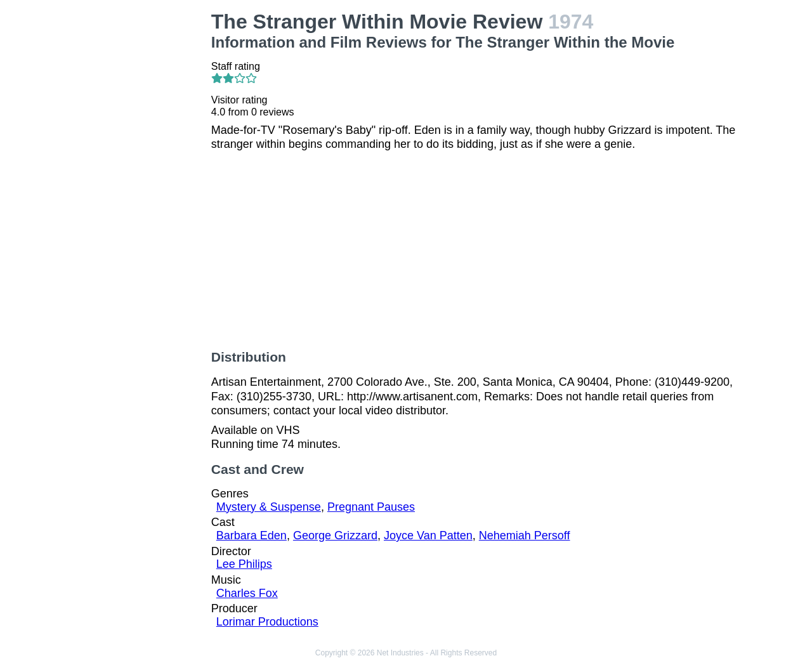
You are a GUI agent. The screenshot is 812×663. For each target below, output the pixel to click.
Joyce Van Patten (428, 535)
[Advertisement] (142, 200)
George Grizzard (335, 535)
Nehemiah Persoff (525, 535)
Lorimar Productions (267, 622)
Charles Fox (247, 593)
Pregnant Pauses (371, 507)
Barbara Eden (252, 535)
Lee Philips (244, 564)
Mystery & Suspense (269, 507)
